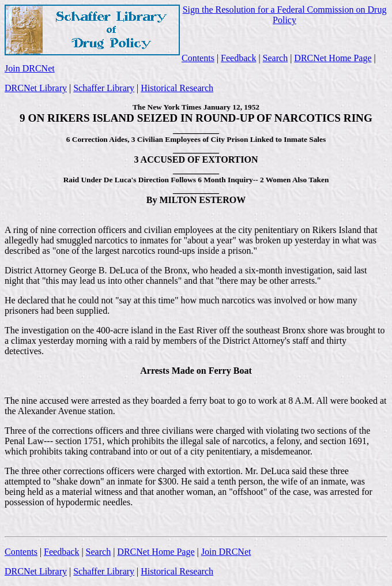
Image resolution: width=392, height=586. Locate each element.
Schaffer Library (104, 88)
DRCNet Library (36, 88)
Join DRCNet (30, 68)
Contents (198, 58)
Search (276, 58)
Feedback (238, 58)
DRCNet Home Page (333, 58)
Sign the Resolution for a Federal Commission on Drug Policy (285, 15)
